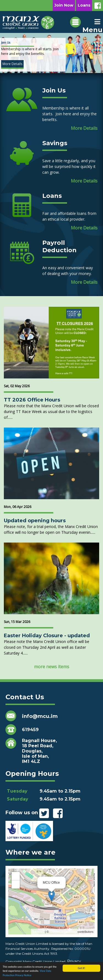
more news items (52, 667)
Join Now (64, 5)
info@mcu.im (40, 716)
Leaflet (38, 931)
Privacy (74, 961)
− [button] (16, 884)
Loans (84, 5)
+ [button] (16, 876)
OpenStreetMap (63, 931)
